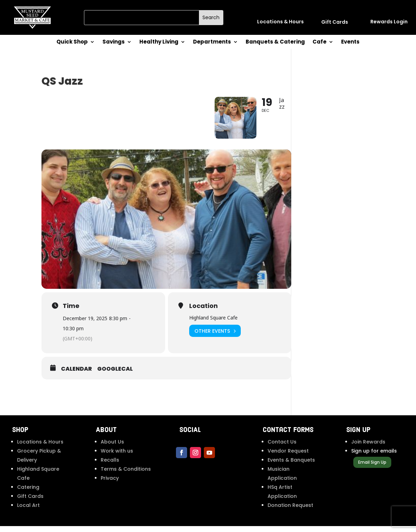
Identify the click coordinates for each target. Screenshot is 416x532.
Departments (212, 42)
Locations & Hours (40, 448)
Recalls (110, 466)
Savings (114, 42)
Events (350, 42)
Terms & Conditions (126, 475)
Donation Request (290, 511)
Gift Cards (30, 502)
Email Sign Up (372, 468)
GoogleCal (115, 375)
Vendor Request (288, 457)
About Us (112, 448)
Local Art (28, 511)
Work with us (117, 457)
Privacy (110, 484)
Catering (28, 493)
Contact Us (282, 448)
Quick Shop (72, 42)
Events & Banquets (291, 466)
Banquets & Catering (275, 42)
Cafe (319, 42)
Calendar (76, 375)
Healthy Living (159, 42)
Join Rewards (368, 448)
